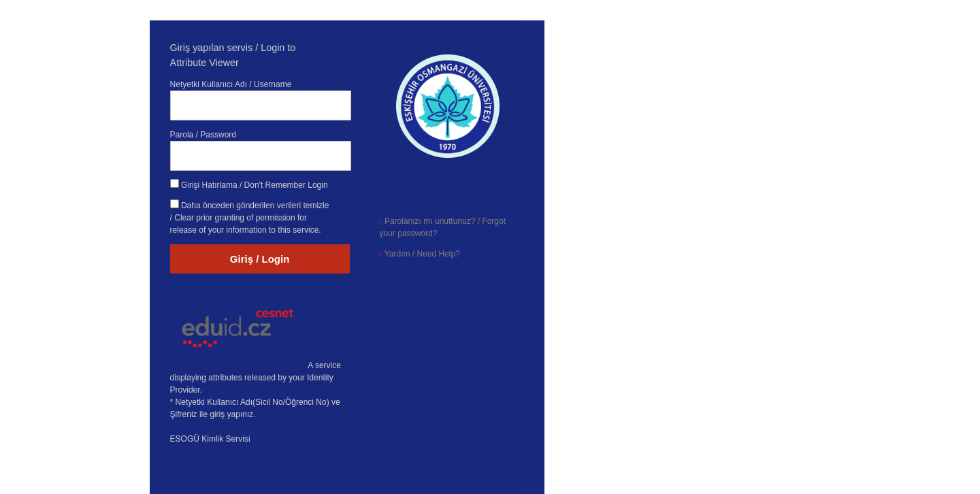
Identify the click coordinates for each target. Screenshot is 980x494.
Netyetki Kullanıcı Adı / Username (231, 84)
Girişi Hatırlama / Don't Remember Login (255, 185)
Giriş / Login (260, 259)
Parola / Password (203, 135)
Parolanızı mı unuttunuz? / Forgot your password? (443, 227)
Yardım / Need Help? (420, 254)
